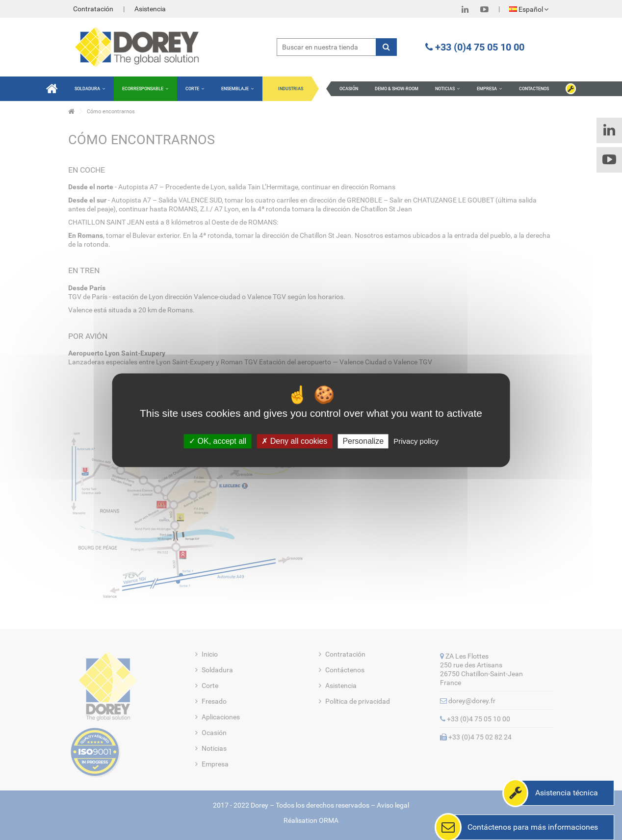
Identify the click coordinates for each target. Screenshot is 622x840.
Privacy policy (416, 441)
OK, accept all (218, 441)
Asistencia (150, 9)
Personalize (363, 441)
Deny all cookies (294, 441)
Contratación (93, 9)
